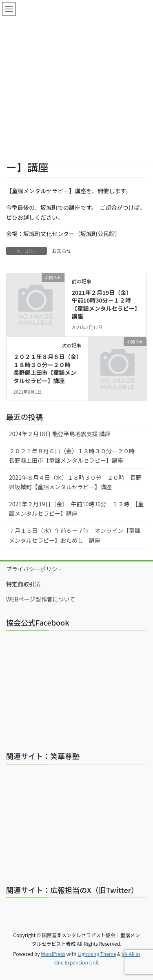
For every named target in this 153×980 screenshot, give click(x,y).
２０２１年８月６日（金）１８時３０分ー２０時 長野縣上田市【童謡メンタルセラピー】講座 (46, 369)
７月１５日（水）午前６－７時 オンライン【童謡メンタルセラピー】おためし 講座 (75, 535)
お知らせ (62, 251)
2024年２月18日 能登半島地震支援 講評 (60, 434)
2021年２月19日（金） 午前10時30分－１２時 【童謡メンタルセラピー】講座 (105, 304)
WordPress (53, 954)
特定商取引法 (23, 584)
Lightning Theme (97, 954)
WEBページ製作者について (41, 599)
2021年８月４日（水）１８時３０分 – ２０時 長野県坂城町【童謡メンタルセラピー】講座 (75, 482)
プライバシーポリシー (35, 569)
